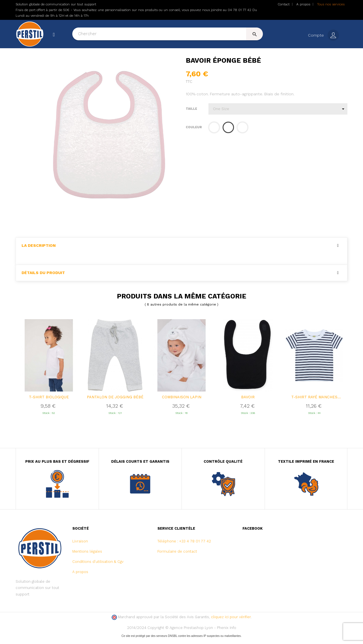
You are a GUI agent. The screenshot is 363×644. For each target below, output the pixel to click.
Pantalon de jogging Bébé (115, 403)
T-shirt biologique (49, 403)
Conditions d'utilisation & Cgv (98, 568)
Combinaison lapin (182, 403)
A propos (303, 4)
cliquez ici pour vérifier (231, 623)
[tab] (181, 252)
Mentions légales (87, 557)
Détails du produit (43, 279)
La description (39, 252)
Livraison (80, 547)
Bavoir (248, 403)
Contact (284, 4)
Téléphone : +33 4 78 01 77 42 (184, 547)
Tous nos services (331, 4)
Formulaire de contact (177, 557)
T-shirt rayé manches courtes (314, 403)
